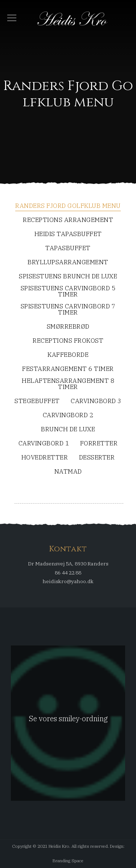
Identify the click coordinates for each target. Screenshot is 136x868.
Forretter (99, 444)
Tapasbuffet (68, 249)
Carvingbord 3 (96, 401)
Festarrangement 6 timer (68, 369)
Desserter (97, 458)
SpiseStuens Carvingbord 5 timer (68, 292)
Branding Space (68, 861)
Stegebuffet (37, 401)
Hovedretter (45, 458)
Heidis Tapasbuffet (68, 234)
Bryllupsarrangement (68, 263)
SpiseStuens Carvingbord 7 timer (68, 310)
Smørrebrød (68, 327)
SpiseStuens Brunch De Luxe (68, 277)
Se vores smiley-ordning (68, 719)
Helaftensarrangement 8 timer (68, 384)
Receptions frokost (68, 341)
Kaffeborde (68, 355)
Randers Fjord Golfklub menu (68, 206)
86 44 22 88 (68, 573)
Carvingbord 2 (68, 416)
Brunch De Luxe (68, 430)
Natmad (68, 472)
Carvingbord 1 (44, 444)
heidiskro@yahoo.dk (68, 581)
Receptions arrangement (68, 220)
